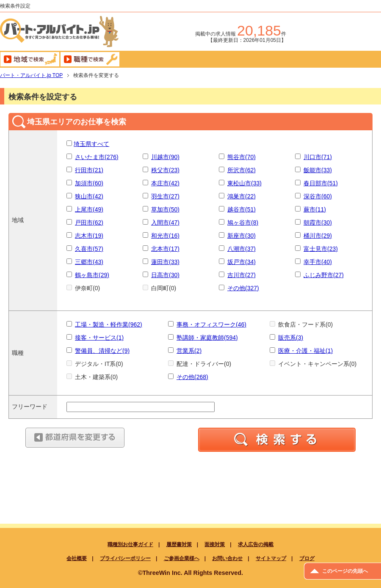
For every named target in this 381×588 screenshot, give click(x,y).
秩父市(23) (165, 170)
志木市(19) (89, 236)
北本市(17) (165, 249)
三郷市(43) (89, 262)
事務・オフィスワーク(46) (211, 324)
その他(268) (192, 377)
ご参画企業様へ (182, 558)
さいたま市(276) (97, 157)
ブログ (307, 558)
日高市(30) (165, 275)
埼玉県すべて (91, 144)
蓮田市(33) (165, 262)
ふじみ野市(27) (324, 275)
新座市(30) (242, 236)
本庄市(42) (165, 183)
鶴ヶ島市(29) (92, 275)
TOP (31, 75)
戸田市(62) (89, 223)
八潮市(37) (242, 249)
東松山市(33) (244, 183)
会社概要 (77, 558)
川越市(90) (165, 157)
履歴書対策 (179, 544)
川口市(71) (318, 157)
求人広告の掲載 (256, 544)
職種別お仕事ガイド (130, 544)
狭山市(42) (89, 196)
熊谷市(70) (242, 157)
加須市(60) (89, 183)
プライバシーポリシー (125, 558)
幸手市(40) (318, 262)
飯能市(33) (318, 170)
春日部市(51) (321, 183)
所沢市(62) (242, 170)
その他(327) (243, 288)
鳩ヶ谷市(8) (243, 223)
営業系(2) (189, 351)
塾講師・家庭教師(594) (207, 338)
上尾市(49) (89, 209)
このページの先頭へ (345, 571)
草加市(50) (165, 209)
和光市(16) (165, 236)
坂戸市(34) (242, 262)
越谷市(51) (242, 209)
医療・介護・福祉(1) (305, 351)
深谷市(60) (318, 196)
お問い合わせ (227, 558)
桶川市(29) (318, 236)
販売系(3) (291, 338)
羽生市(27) (165, 196)
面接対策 (215, 544)
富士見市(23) (321, 249)
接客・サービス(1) (99, 338)
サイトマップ (271, 558)
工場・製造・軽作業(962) (109, 324)
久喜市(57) (89, 249)
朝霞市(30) (318, 223)
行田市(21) (89, 170)
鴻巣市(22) (242, 196)
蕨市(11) (315, 209)
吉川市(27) (242, 275)
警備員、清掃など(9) (102, 351)
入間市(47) (165, 223)
